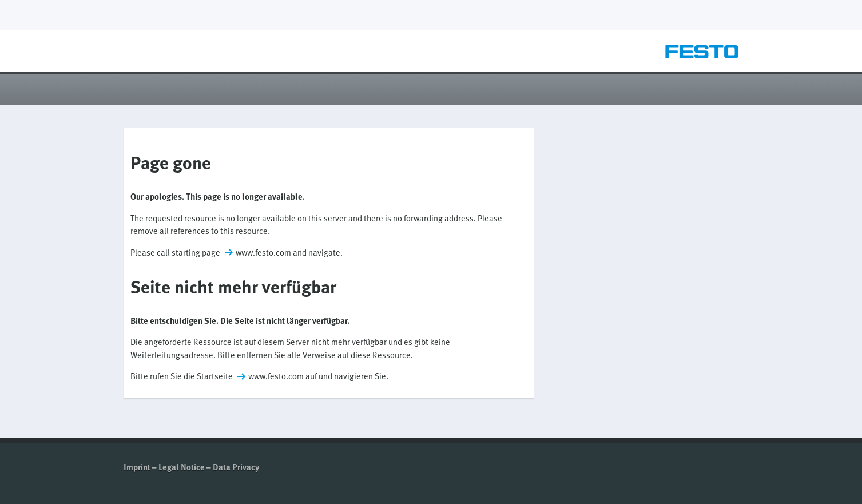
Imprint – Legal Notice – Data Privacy (191, 467)
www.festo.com (263, 252)
